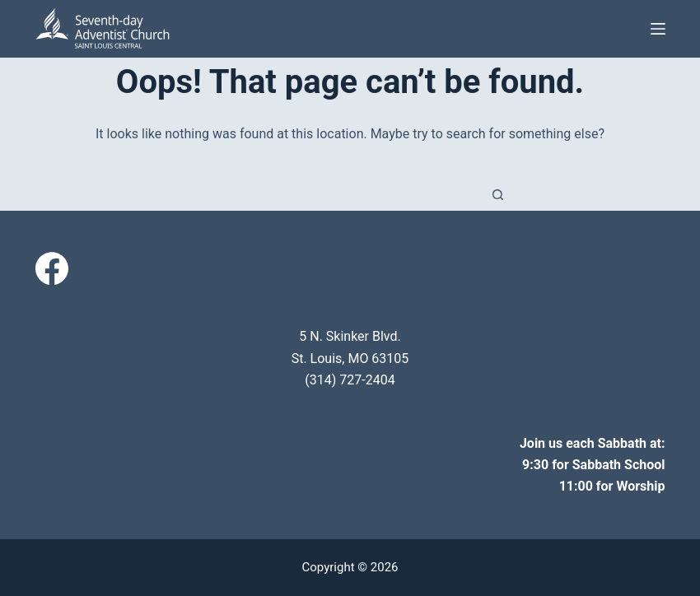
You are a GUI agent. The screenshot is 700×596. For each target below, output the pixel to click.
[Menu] (658, 29)
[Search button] (498, 194)
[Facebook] (52, 268)
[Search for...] (334, 194)
